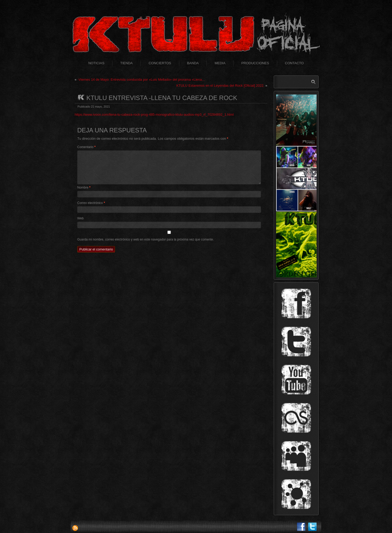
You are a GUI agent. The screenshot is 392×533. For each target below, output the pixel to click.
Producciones (255, 63)
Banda (193, 63)
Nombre (84, 188)
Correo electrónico (91, 203)
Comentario (86, 147)
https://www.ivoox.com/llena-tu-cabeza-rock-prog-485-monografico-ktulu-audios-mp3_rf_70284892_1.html (154, 115)
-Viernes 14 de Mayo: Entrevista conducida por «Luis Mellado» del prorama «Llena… (141, 80)
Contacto (294, 63)
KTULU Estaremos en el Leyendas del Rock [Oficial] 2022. (220, 86)
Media (220, 63)
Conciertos (160, 63)
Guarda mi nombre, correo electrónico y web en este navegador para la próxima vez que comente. (146, 239)
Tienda (127, 63)
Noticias (96, 63)
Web (80, 218)
